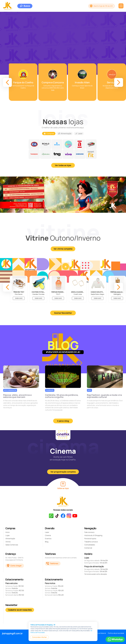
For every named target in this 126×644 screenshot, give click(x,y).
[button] (7, 82)
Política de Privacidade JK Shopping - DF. (43, 625)
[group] (23, 82)
